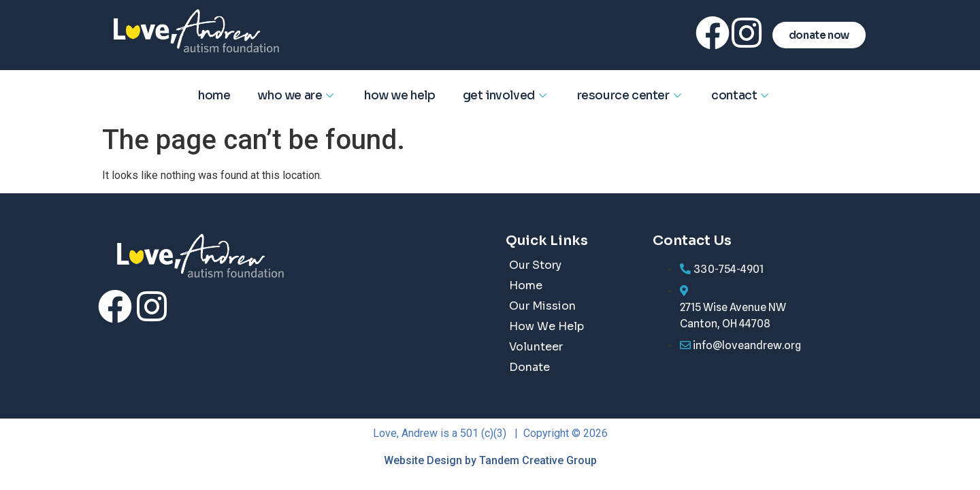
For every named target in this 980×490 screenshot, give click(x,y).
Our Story (535, 265)
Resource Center (631, 96)
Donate (529, 367)
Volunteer (536, 347)
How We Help (400, 96)
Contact (741, 96)
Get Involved (506, 96)
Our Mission (542, 306)
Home (214, 96)
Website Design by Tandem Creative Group (490, 460)
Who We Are (297, 96)
